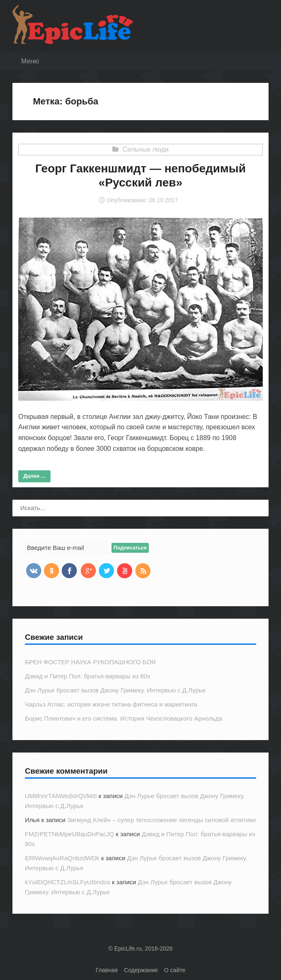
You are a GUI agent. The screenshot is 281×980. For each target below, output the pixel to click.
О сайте (175, 970)
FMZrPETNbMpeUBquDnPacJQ (69, 834)
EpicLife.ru (128, 949)
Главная (107, 970)
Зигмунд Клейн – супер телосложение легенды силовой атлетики (161, 820)
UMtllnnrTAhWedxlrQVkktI (61, 796)
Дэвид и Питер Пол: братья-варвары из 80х (88, 676)
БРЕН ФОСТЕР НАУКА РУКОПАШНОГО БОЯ (90, 662)
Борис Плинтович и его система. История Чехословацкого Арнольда (124, 718)
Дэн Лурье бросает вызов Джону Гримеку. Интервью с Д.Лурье (115, 690)
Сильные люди (146, 149)
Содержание (141, 970)
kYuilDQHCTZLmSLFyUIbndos (68, 882)
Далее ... (34, 476)
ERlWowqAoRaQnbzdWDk (62, 858)
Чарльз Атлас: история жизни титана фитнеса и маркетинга (111, 704)
